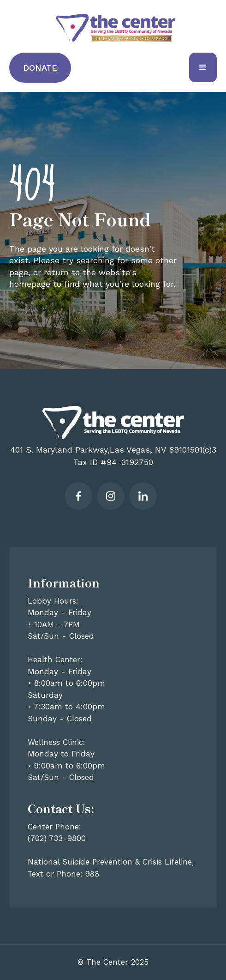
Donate (40, 68)
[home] (113, 27)
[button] (203, 67)
